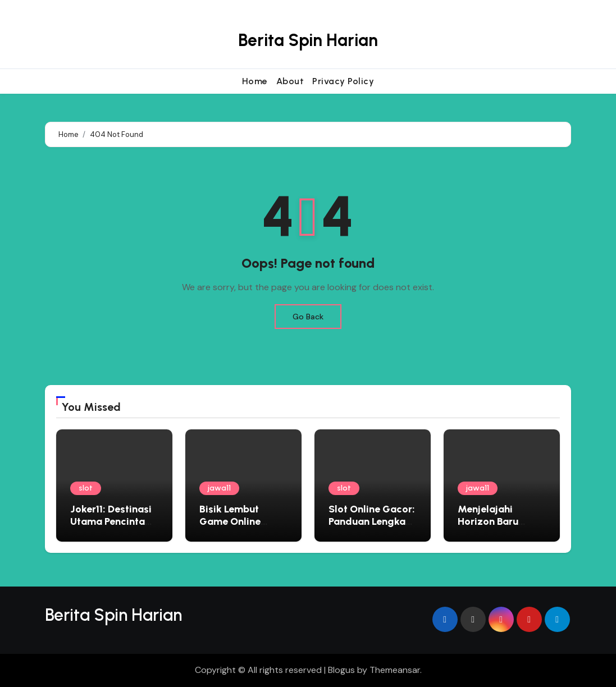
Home (255, 81)
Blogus (341, 670)
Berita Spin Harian (308, 40)
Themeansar (395, 670)
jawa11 (219, 488)
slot (86, 488)
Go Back (308, 317)
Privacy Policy (343, 81)
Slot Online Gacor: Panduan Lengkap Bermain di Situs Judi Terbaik (372, 527)
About (290, 81)
